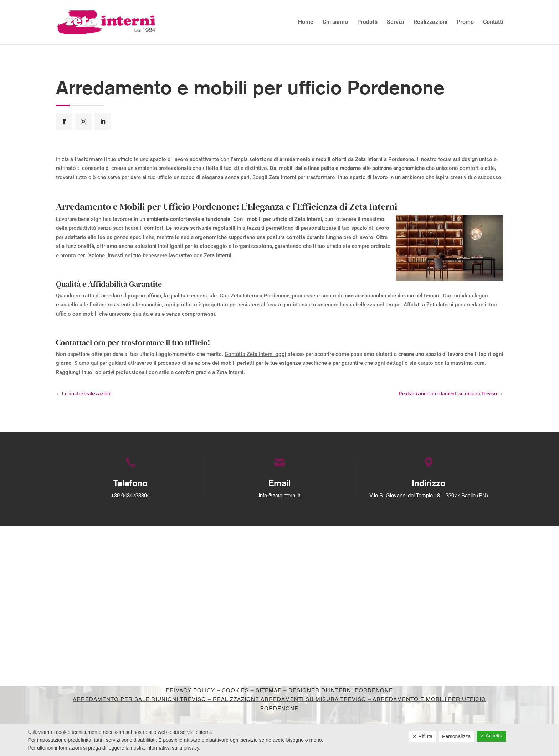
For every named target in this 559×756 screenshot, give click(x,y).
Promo (465, 22)
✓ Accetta (491, 736)
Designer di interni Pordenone (341, 691)
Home (306, 22)
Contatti (493, 22)
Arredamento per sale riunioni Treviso (139, 700)
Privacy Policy (190, 691)
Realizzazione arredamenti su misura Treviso (289, 700)
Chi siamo (335, 22)
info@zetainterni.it (279, 496)
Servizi (396, 22)
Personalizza (456, 736)
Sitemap (269, 691)
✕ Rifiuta (422, 736)
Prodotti (367, 22)
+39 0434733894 (130, 496)
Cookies (235, 691)
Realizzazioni (430, 22)
